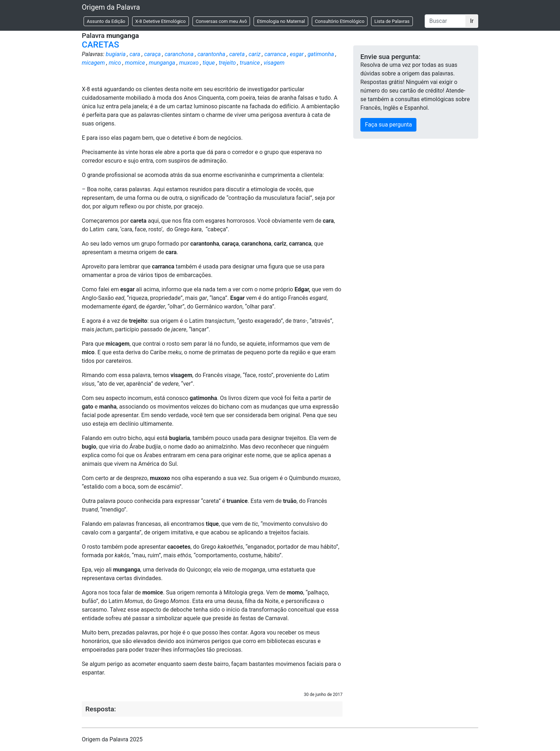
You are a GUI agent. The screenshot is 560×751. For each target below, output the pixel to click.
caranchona (179, 54)
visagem (274, 63)
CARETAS (100, 45)
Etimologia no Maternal (281, 21)
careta (237, 54)
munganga (162, 63)
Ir (472, 21)
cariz (254, 54)
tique (209, 63)
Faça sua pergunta (388, 125)
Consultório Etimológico (340, 21)
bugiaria (116, 54)
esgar (297, 54)
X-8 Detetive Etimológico (161, 21)
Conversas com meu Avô (221, 21)
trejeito (227, 63)
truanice (250, 63)
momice (135, 63)
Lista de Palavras (392, 21)
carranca (275, 54)
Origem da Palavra (111, 7)
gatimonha (321, 54)
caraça (152, 54)
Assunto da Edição (106, 21)
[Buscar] (445, 21)
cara (135, 54)
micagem (93, 63)
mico (115, 63)
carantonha (211, 54)
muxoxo (189, 63)
